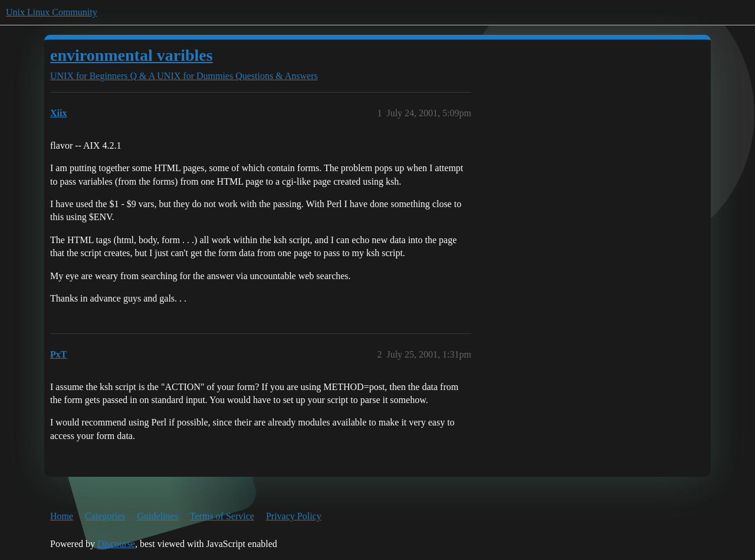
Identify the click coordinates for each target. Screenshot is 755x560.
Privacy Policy (294, 516)
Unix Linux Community (52, 12)
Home (62, 516)
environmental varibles (132, 55)
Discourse (116, 544)
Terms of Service (222, 516)
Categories (105, 516)
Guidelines (158, 516)
